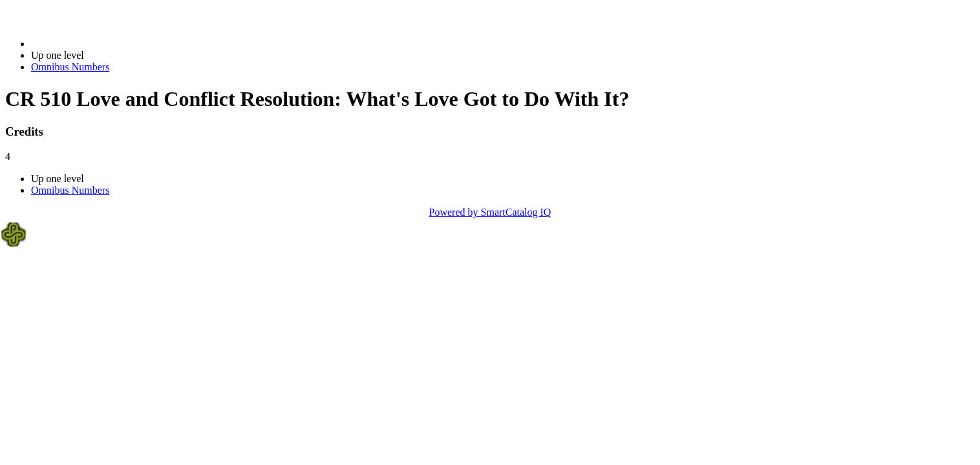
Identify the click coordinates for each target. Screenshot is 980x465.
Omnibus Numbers (70, 67)
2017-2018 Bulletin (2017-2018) (99, 44)
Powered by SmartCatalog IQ (490, 212)
